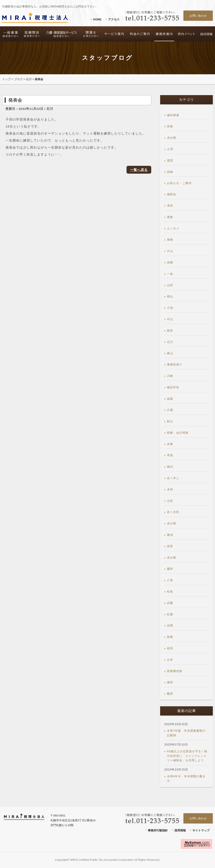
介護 (170, 410)
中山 (170, 319)
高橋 (170, 262)
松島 (170, 592)
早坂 (170, 455)
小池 (170, 308)
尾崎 (170, 240)
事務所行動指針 (158, 830)
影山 (170, 421)
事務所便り (175, 365)
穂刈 (170, 467)
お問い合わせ (198, 16)
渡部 (170, 161)
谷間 (170, 626)
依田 (170, 546)
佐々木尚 (173, 512)
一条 (170, 274)
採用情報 (180, 830)
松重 (170, 614)
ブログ (18, 79)
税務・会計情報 (178, 433)
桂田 (170, 648)
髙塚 (170, 126)
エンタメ (173, 228)
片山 (170, 251)
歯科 (170, 682)
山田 (170, 285)
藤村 (170, 569)
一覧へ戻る (139, 170)
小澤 (170, 149)
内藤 (170, 603)
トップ (6, 79)
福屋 (170, 399)
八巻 (170, 580)
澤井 (170, 206)
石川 (29, 79)
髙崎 (170, 172)
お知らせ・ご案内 (179, 183)
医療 (170, 637)
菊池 (170, 535)
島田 (170, 331)
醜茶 (170, 694)
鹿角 (170, 217)
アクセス (114, 19)
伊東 (170, 444)
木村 (170, 489)
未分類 (172, 138)
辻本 (170, 660)
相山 (170, 296)
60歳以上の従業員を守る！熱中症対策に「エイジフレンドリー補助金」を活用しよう (187, 756)
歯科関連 (173, 115)
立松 (170, 501)
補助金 (172, 194)
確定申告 (173, 387)
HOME (97, 19)
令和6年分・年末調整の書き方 (186, 779)
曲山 (170, 353)
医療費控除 (175, 671)
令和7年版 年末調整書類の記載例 (186, 733)
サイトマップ (201, 830)
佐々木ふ (173, 478)
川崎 (170, 376)
